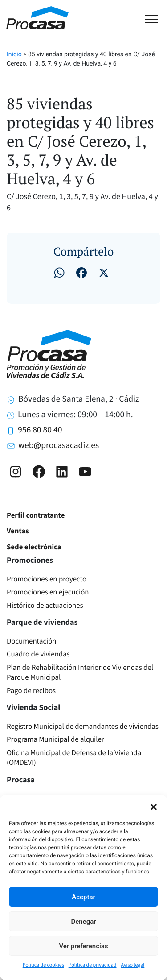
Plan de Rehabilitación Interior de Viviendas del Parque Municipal (80, 673)
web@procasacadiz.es (59, 445)
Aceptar (83, 897)
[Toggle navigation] (156, 18)
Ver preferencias (83, 946)
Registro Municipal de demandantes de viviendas (83, 727)
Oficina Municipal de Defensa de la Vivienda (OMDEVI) (74, 758)
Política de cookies (43, 965)
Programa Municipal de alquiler (55, 739)
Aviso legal (133, 965)
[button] (154, 806)
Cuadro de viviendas (38, 654)
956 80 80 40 (40, 430)
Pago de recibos (31, 691)
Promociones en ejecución (48, 592)
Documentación (31, 641)
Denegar (83, 922)
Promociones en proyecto (47, 579)
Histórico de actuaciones (45, 606)
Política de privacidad (93, 965)
